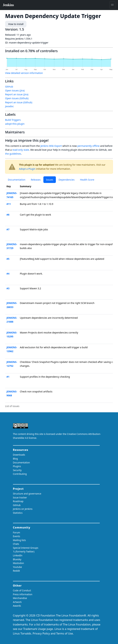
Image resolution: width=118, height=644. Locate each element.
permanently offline (88, 146)
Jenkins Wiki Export (51, 146)
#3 (8, 288)
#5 (8, 259)
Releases (36, 180)
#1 (8, 377)
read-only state (21, 150)
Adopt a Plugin (27, 169)
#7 (8, 229)
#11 (9, 204)
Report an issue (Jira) (17, 94)
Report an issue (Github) (19, 102)
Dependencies (67, 180)
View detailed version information (24, 73)
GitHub (9, 87)
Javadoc (9, 106)
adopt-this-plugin (15, 124)
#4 (8, 274)
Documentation (17, 180)
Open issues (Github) (17, 98)
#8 (8, 215)
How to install (16, 24)
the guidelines (13, 154)
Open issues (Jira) (15, 90)
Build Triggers (13, 120)
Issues (50, 180)
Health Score (87, 180)
